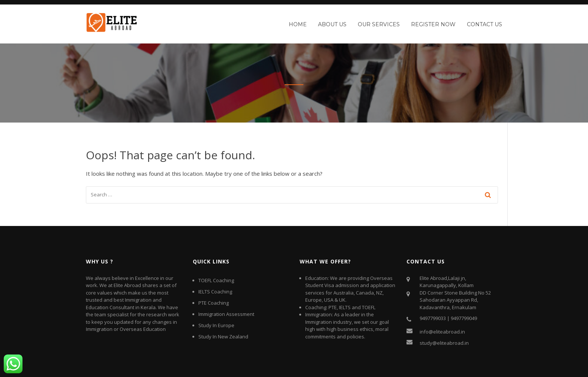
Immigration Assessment (226, 314)
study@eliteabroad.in (444, 343)
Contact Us (484, 24)
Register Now (433, 24)
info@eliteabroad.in (442, 332)
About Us (332, 24)
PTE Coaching (214, 303)
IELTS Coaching (215, 292)
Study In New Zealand (223, 337)
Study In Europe (216, 325)
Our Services (379, 24)
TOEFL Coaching (216, 280)
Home (298, 24)
